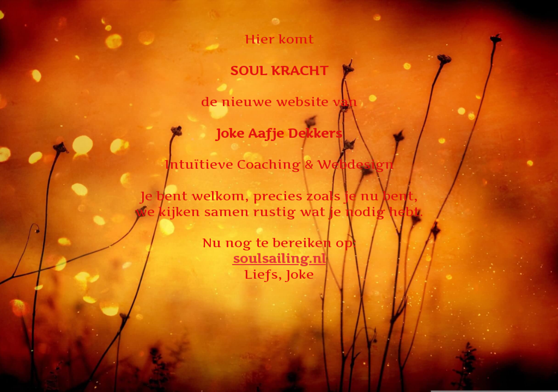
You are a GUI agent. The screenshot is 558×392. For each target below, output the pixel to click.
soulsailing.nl (279, 258)
